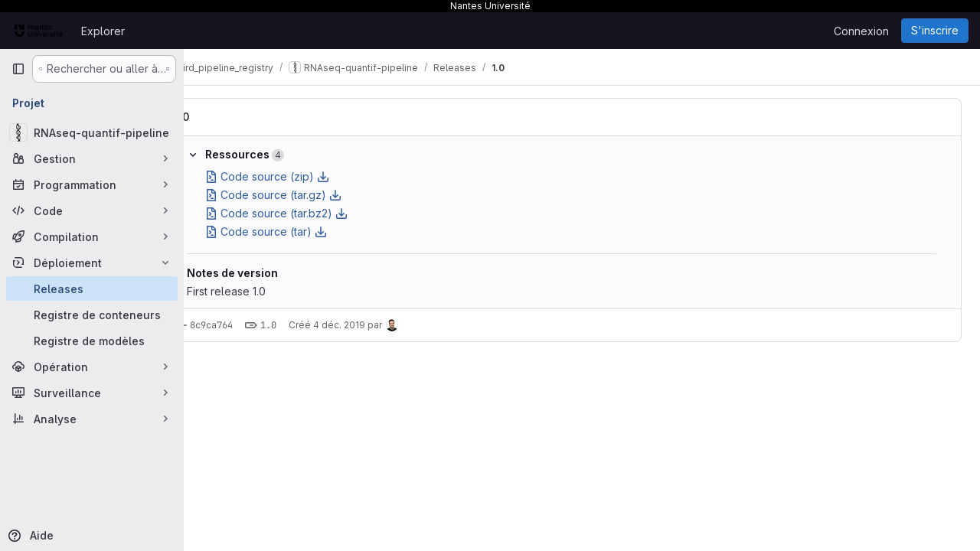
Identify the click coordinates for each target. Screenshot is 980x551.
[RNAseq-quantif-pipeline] (92, 132)
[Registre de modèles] (92, 341)
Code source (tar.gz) (314, 195)
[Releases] (92, 289)
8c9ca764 (252, 325)
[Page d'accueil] (39, 31)
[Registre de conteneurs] (92, 315)
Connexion (861, 31)
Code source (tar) (307, 231)
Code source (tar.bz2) (317, 213)
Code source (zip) (308, 176)
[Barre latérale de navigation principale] (18, 69)
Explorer (103, 31)
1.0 (223, 117)
